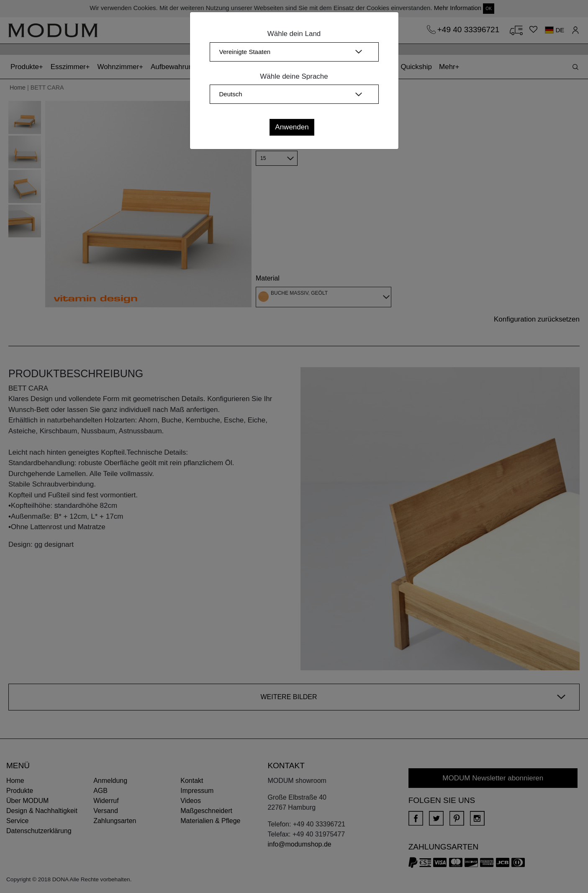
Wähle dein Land (294, 34)
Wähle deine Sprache (294, 76)
